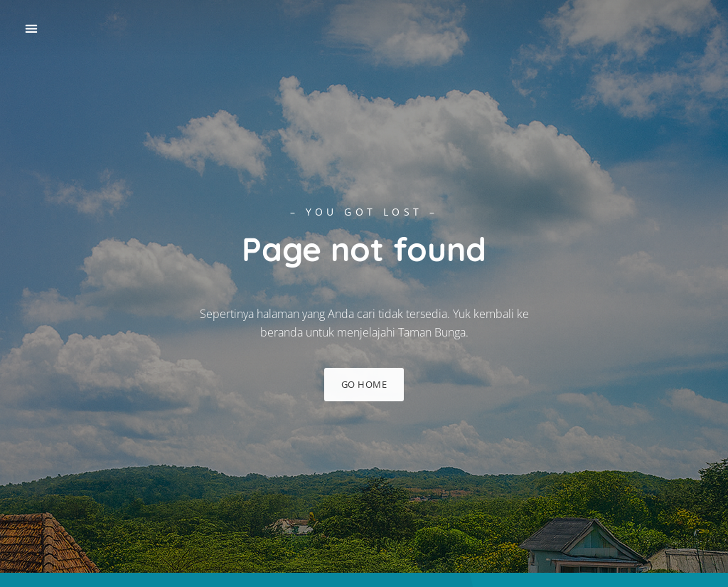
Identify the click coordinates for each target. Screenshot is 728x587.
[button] (31, 29)
